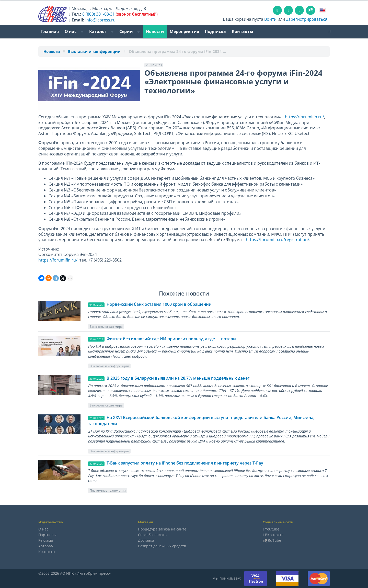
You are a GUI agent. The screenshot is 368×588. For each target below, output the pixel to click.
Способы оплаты (153, 535)
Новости (155, 31)
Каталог (101, 31)
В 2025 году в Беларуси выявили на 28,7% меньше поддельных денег (178, 378)
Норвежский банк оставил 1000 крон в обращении (159, 304)
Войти (270, 19)
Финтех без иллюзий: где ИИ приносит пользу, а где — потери (171, 339)
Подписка (215, 31)
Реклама (46, 540)
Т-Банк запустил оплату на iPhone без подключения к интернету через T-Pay (185, 463)
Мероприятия (184, 31)
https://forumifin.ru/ (304, 117)
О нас (74, 31)
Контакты (243, 31)
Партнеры (47, 535)
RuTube (274, 540)
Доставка (146, 540)
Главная (50, 31)
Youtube (272, 529)
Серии (130, 31)
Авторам (46, 546)
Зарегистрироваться (307, 19)
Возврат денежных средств (162, 546)
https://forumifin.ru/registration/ (278, 240)
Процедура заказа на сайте (162, 529)
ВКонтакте (274, 535)
